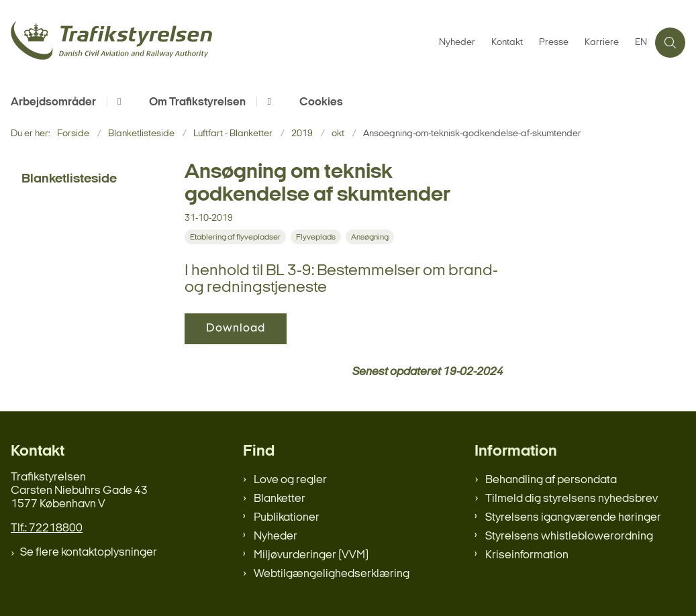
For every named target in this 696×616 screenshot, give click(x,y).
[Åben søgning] (670, 43)
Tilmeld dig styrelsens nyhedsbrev (571, 499)
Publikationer (287, 518)
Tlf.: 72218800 (47, 528)
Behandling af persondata (551, 480)
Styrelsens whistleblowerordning (569, 536)
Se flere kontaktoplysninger (89, 553)
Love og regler (290, 480)
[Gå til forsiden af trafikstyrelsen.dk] (215, 43)
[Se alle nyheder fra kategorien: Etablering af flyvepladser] (237, 237)
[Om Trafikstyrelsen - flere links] (267, 102)
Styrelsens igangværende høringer (573, 518)
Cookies (321, 102)
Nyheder (276, 536)
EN (641, 43)
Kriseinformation (527, 555)
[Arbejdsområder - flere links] (117, 102)
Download (236, 328)
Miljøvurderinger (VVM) (311, 555)
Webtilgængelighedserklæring (332, 574)
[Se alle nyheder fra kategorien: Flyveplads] (317, 237)
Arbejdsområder (53, 102)
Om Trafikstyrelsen (197, 102)
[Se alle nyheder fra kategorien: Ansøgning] (371, 237)
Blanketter (280, 499)
